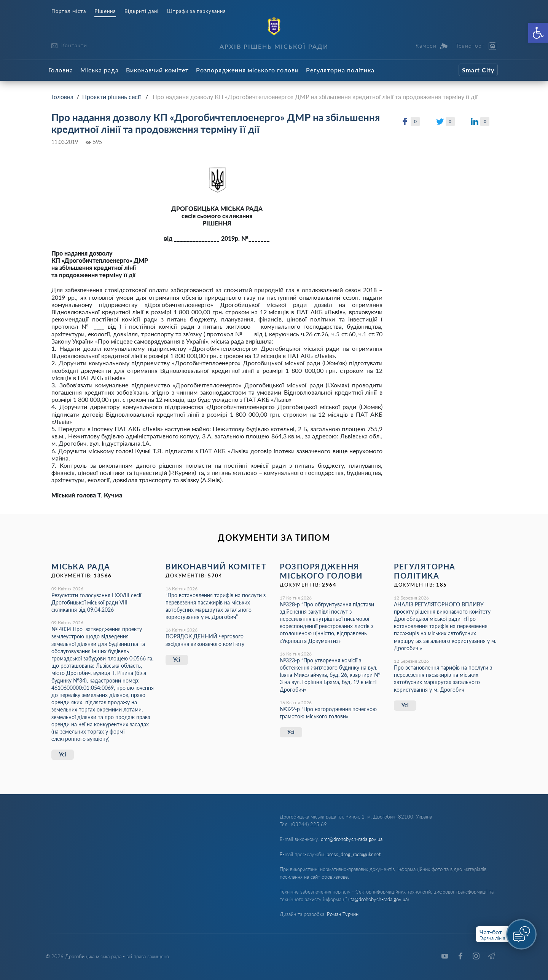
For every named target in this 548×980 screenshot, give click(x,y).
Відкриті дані (142, 11)
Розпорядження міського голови (247, 70)
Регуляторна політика (340, 70)
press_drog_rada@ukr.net (354, 854)
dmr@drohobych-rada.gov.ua (352, 839)
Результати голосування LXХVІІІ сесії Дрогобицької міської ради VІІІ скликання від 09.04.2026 (96, 602)
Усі (63, 754)
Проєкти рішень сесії (112, 97)
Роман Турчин (343, 914)
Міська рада (100, 70)
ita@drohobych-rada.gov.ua (378, 899)
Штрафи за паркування (196, 11)
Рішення (105, 11)
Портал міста (69, 11)
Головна (61, 70)
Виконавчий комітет (157, 70)
